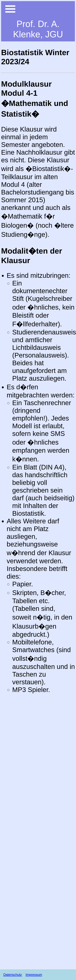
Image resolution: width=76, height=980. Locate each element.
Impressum (34, 975)
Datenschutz (13, 975)
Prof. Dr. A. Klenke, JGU (38, 29)
